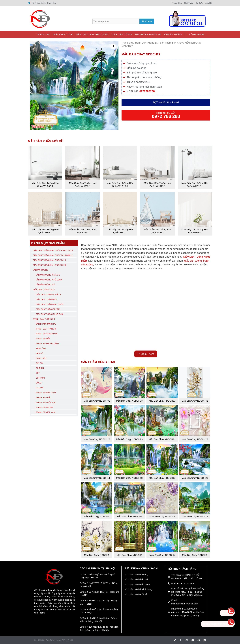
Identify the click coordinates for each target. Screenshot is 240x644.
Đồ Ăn (39, 383)
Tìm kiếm (147, 21)
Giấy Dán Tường (122, 34)
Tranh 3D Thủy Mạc (46, 402)
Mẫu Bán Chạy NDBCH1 (97, 555)
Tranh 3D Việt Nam (46, 412)
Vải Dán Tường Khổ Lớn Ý (49, 280)
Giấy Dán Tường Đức (47, 299)
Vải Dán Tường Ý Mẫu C (48, 275)
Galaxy (39, 388)
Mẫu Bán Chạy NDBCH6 (195, 555)
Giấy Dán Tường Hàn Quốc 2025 (49, 260)
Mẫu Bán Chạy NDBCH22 (97, 439)
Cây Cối (40, 363)
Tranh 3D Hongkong (47, 334)
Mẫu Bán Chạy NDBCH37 (162, 401)
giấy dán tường (193, 261)
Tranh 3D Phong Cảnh (48, 343)
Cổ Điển (40, 368)
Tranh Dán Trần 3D (46, 329)
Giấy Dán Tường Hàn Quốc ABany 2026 (53, 250)
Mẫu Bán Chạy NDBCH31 (97, 401)
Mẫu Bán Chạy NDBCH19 (162, 478)
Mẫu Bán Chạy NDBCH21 (195, 478)
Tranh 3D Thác (43, 397)
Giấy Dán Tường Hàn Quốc (92, 34)
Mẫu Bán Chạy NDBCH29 (195, 439)
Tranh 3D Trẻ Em (44, 407)
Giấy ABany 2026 (63, 34)
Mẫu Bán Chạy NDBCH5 (162, 555)
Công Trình (196, 34)
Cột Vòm (40, 378)
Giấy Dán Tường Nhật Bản (49, 314)
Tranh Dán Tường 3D (148, 34)
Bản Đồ (40, 353)
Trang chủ (127, 43)
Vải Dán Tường (176, 34)
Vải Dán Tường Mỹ (45, 285)
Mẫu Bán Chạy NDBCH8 (129, 516)
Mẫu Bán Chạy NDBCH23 (129, 439)
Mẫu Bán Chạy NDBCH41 (195, 401)
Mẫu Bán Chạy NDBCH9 (162, 516)
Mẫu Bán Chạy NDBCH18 (129, 478)
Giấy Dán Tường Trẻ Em (48, 309)
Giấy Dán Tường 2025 (44, 289)
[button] (113, 46)
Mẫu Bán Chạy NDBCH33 (129, 401)
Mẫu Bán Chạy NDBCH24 (162, 439)
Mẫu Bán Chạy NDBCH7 (97, 516)
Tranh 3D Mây (43, 339)
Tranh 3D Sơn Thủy (46, 393)
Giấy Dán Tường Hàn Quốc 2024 (49, 265)
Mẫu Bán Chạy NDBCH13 (195, 516)
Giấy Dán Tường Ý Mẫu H (49, 294)
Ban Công (41, 348)
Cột (38, 373)
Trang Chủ (43, 34)
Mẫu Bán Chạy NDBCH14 (97, 478)
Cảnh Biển (41, 358)
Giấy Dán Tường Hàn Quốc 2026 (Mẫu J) (53, 255)
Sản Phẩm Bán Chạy (172, 43)
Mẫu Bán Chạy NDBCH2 (129, 555)
